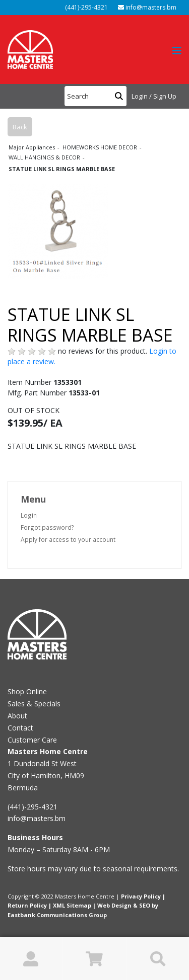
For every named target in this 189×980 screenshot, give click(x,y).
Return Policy (27, 905)
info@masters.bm (147, 7)
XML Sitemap (72, 905)
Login (29, 515)
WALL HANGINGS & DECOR (45, 157)
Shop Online (27, 691)
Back (20, 127)
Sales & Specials (34, 704)
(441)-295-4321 (86, 7)
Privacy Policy (141, 896)
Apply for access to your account (68, 539)
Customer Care (32, 740)
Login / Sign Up (154, 96)
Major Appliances (33, 147)
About (17, 716)
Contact (20, 728)
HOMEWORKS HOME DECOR (101, 147)
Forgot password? (47, 527)
